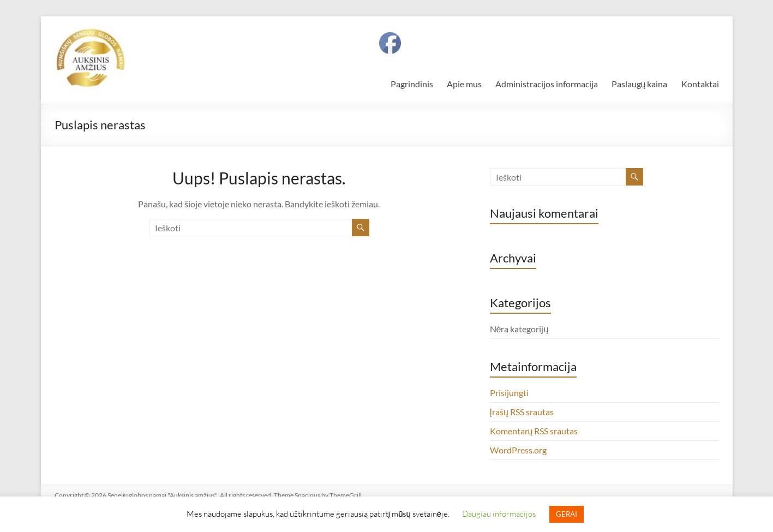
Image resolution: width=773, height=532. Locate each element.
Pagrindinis (412, 84)
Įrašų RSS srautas (522, 412)
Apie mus (464, 84)
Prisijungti (509, 393)
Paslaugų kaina (640, 84)
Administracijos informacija (547, 84)
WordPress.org (518, 450)
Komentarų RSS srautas (534, 431)
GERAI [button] (567, 514)
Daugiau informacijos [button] (499, 513)
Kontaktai (700, 84)
